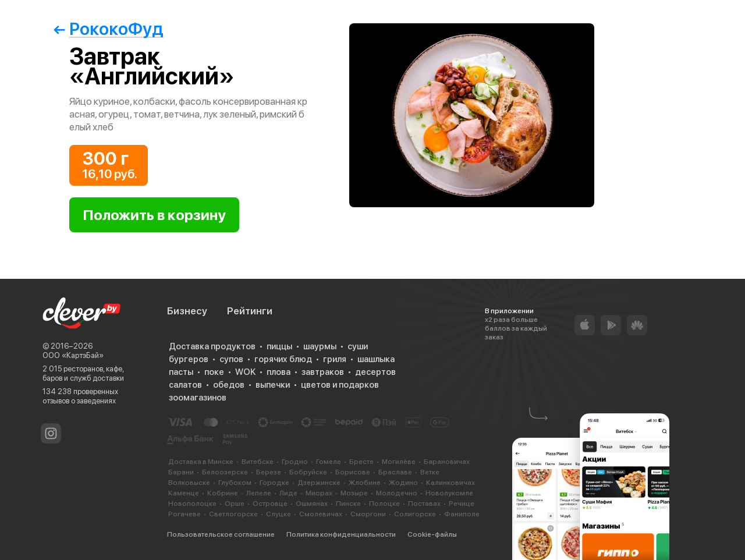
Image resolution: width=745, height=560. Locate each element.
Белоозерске (225, 472)
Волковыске (189, 483)
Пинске (348, 504)
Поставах (424, 504)
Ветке (430, 472)
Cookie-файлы (432, 534)
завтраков (323, 372)
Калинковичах (450, 483)
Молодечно (397, 493)
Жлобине (365, 483)
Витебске (258, 462)
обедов (229, 385)
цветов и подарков (340, 385)
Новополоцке (192, 504)
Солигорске (415, 514)
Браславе (395, 472)
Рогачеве (185, 514)
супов (231, 359)
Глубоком (235, 483)
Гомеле (329, 462)
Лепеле (259, 493)
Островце (270, 504)
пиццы (279, 346)
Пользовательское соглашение (221, 534)
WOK (245, 372)
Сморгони (368, 514)
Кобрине (223, 493)
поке (214, 372)
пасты (181, 372)
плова (279, 372)
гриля (335, 359)
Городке (274, 483)
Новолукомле (449, 493)
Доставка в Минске (201, 462)
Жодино (403, 483)
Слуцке (279, 514)
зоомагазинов (198, 398)
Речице (462, 504)
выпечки (273, 385)
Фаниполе (462, 514)
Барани (181, 472)
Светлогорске (233, 514)
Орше (235, 504)
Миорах (319, 493)
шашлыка (376, 359)
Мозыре (354, 493)
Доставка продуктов (212, 346)
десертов (375, 372)
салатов (185, 385)
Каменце (184, 493)
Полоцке (384, 504)
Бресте (361, 462)
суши (358, 346)
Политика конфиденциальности (341, 534)
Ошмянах (312, 504)
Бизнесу (187, 311)
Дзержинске (319, 483)
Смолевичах (321, 514)
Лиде (288, 493)
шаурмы (320, 346)
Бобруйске (308, 472)
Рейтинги (250, 311)
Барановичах (447, 462)
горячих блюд (283, 359)
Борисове (353, 472)
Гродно (295, 462)
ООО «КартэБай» (73, 355)
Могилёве (399, 462)
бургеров (189, 359)
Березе (269, 472)
